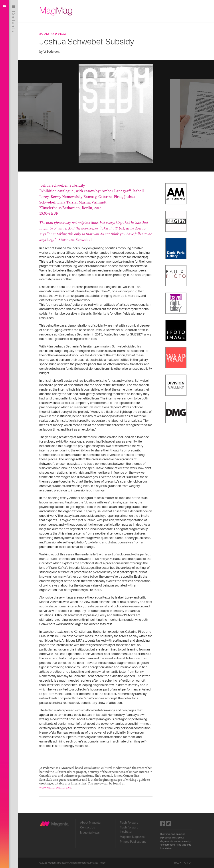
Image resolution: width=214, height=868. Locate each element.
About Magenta (90, 823)
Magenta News (90, 833)
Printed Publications (133, 842)
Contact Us (88, 828)
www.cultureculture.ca (55, 787)
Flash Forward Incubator (129, 830)
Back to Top (183, 863)
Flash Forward (129, 823)
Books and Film (53, 34)
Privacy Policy (98, 863)
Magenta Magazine (132, 837)
